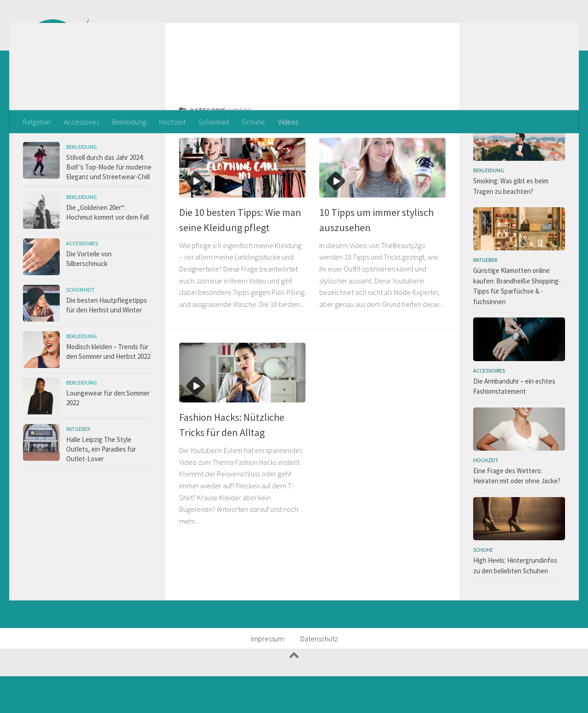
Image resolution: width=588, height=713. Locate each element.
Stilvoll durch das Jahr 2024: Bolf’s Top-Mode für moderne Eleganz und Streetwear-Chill (109, 204)
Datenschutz (319, 675)
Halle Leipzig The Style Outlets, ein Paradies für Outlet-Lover (101, 486)
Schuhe (254, 122)
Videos (288, 122)
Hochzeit (172, 122)
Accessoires (82, 122)
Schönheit (214, 122)
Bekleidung (129, 122)
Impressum (267, 675)
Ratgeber (37, 122)
